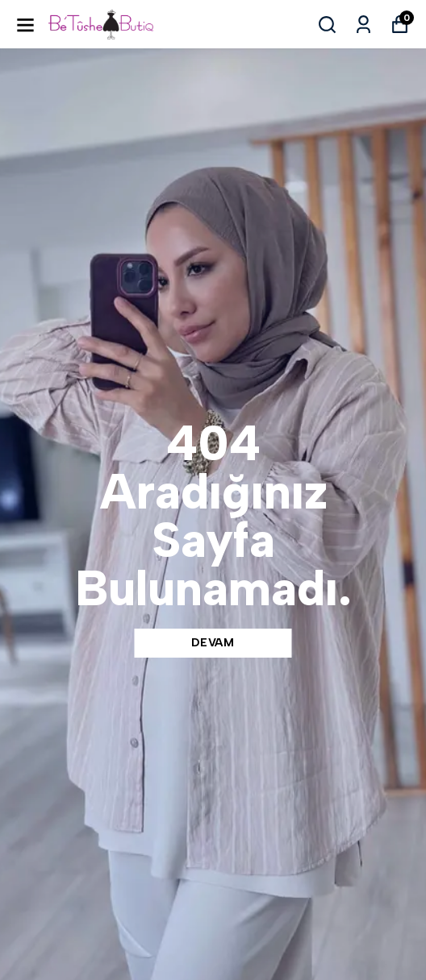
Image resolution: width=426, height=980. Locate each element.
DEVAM (213, 643)
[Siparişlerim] (363, 25)
